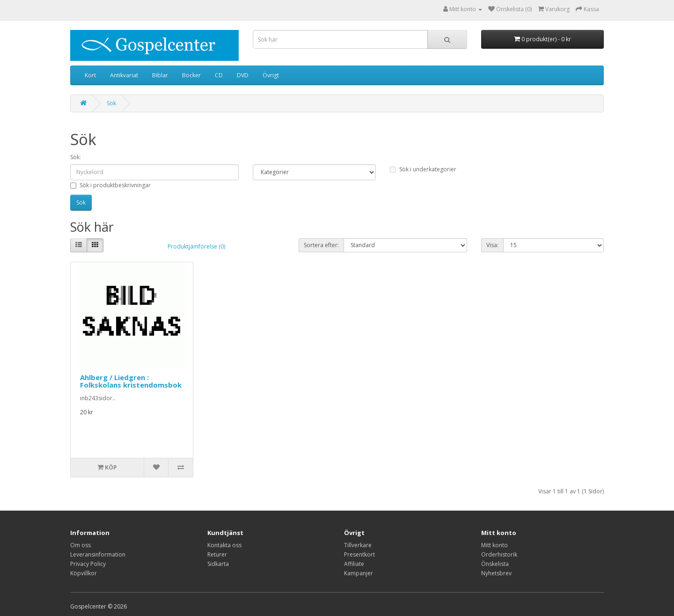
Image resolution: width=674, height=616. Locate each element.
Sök (111, 103)
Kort (90, 75)
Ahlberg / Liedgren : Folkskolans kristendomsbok (131, 381)
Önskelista (495, 564)
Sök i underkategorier (423, 169)
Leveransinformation (98, 554)
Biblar (160, 75)
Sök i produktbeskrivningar (110, 185)
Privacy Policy (88, 564)
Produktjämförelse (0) (196, 246)
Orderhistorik (499, 554)
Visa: (492, 245)
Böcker (191, 75)
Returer (217, 554)
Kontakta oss (224, 545)
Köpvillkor (84, 573)
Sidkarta (218, 564)
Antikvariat (124, 75)
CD (219, 75)
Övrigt (271, 75)
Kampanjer (359, 573)
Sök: (76, 157)
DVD (243, 75)
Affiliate (354, 564)
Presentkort (359, 554)
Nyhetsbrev (496, 573)
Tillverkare (358, 545)
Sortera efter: (321, 245)
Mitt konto (495, 545)
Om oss (81, 545)
